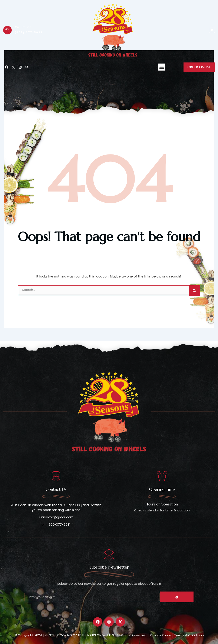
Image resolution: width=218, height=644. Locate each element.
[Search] (194, 291)
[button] (27, 67)
